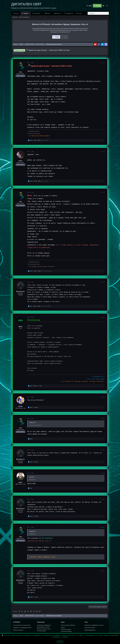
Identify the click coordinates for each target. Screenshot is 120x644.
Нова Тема (15, 17)
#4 (104, 282)
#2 (104, 152)
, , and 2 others (39, 140)
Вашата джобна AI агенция (43, 627)
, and (36, 386)
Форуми (26, 13)
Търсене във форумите (24, 17)
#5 (104, 317)
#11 (104, 527)
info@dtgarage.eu (92, 630)
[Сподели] (102, 63)
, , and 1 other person (41, 271)
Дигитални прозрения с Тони (44, 629)
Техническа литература (66, 631)
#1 (104, 63)
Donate (80, 13)
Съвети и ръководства (66, 630)
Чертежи (63, 628)
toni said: (31, 477)
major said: (32, 531)
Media (49, 13)
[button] (30, 13)
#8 (104, 450)
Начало (17, 13)
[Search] (107, 6)
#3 (104, 192)
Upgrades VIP (70, 13)
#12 (104, 571)
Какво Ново (38, 13)
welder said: (32, 423)
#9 (104, 473)
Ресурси (59, 13)
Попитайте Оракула (42, 631)
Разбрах (60, 642)
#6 (104, 397)
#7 (104, 419)
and (34, 408)
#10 (104, 499)
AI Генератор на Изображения (44, 625)
